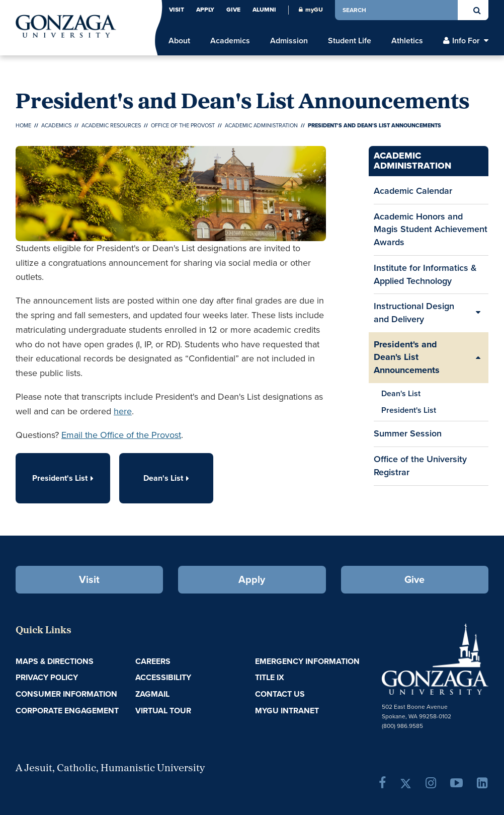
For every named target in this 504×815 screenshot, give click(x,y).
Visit (177, 10)
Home (23, 125)
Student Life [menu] (350, 41)
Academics (56, 125)
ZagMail (152, 694)
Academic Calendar (413, 194)
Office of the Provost (183, 125)
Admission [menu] (289, 41)
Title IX (270, 677)
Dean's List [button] (166, 478)
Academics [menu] (230, 41)
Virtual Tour (163, 711)
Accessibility (163, 677)
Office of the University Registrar (420, 469)
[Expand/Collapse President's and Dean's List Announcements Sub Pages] (478, 358)
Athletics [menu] (407, 41)
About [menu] (179, 41)
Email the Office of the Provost (121, 435)
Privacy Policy (47, 677)
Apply (205, 10)
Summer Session (408, 436)
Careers (153, 661)
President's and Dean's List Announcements (407, 357)
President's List (409, 410)
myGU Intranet (287, 711)
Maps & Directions (55, 661)
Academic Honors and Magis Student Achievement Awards (431, 229)
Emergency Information (307, 661)
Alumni (264, 10)
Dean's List (401, 393)
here (123, 411)
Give (233, 10)
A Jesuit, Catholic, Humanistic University (110, 769)
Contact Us (280, 694)
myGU (311, 10)
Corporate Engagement (67, 711)
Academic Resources (111, 125)
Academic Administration (261, 125)
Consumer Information (66, 694)
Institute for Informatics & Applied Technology (428, 277)
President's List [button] (63, 478)
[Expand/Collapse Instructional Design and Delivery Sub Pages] (478, 313)
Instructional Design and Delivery (414, 313)
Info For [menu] (466, 41)
